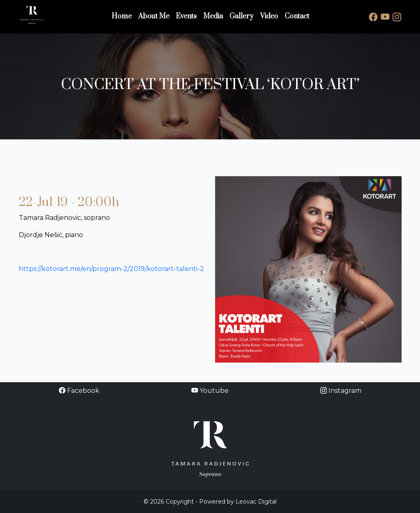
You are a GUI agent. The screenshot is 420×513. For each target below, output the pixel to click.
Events (186, 16)
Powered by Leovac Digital (238, 502)
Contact (297, 16)
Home (122, 16)
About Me (154, 16)
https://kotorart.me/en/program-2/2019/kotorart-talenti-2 (111, 269)
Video (269, 16)
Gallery (241, 16)
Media (213, 16)
